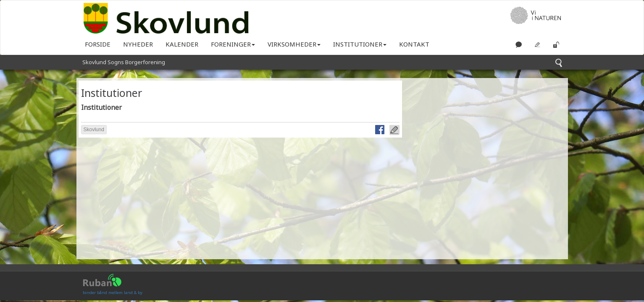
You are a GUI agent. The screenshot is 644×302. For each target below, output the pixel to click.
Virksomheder (294, 44)
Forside (98, 44)
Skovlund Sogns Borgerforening (124, 62)
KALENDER (182, 44)
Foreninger (233, 44)
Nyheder (138, 44)
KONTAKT (414, 44)
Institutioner (360, 44)
